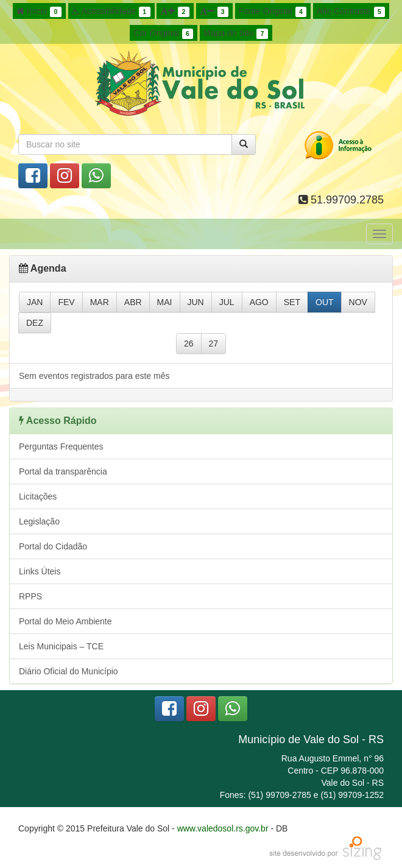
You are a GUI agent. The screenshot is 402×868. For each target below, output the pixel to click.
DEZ (35, 323)
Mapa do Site (236, 34)
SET (292, 302)
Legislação (39, 521)
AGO (259, 302)
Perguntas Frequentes (61, 446)
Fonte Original (273, 12)
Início (39, 12)
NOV (358, 302)
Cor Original (163, 34)
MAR (100, 302)
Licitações (38, 496)
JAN (35, 302)
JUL (227, 302)
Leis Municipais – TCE (61, 646)
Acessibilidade (111, 12)
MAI (165, 302)
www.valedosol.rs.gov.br (223, 828)
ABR (133, 302)
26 (189, 344)
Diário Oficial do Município (69, 671)
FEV (66, 302)
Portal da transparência (63, 471)
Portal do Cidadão (53, 546)
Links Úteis (40, 571)
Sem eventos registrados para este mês (94, 376)
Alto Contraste (351, 12)
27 (214, 344)
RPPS (30, 596)
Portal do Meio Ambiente (65, 621)
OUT (325, 302)
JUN (196, 302)
